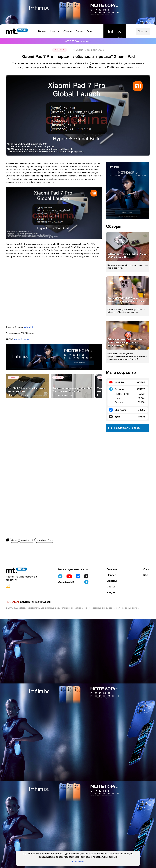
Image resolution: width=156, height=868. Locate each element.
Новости (60, 49)
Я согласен (78, 862)
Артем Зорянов (21, 338)
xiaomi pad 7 (27, 538)
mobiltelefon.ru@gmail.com (35, 599)
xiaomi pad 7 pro (44, 538)
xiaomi (14, 538)
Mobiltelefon (29, 326)
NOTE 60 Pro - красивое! (78, 41)
